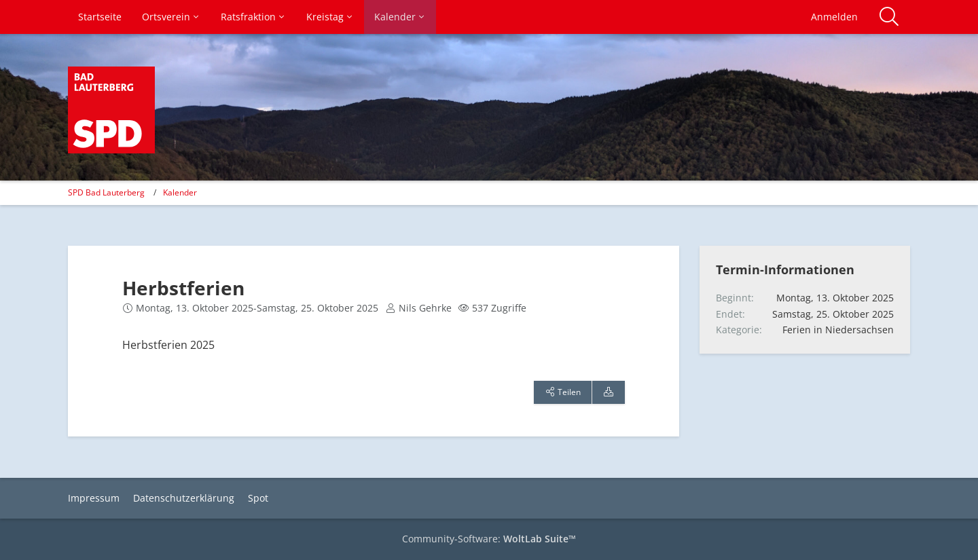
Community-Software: (489, 539)
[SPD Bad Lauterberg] (111, 110)
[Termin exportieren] (609, 392)
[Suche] (889, 17)
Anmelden (834, 17)
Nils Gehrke (425, 308)
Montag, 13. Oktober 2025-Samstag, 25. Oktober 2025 (257, 308)
